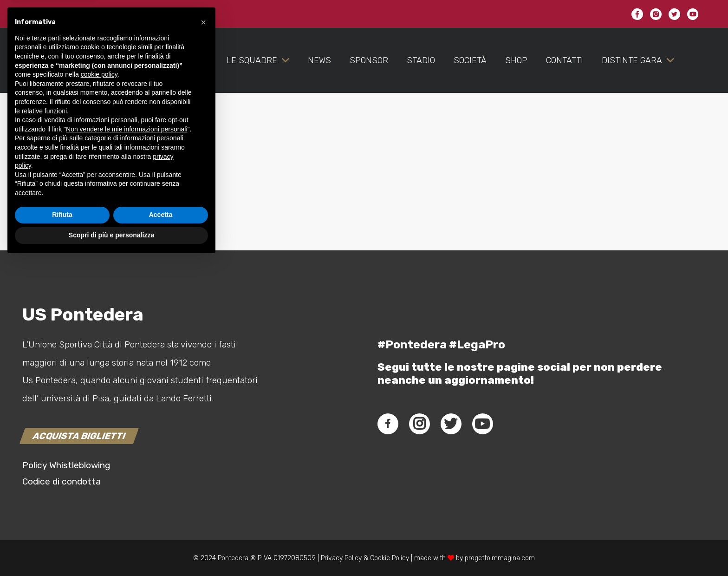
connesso (89, 207)
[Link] (86, 79)
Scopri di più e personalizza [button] (111, 550)
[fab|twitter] (451, 424)
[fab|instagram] (419, 424)
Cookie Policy (390, 558)
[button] (203, 338)
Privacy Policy (340, 558)
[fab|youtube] (482, 424)
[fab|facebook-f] (388, 424)
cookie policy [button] (99, 390)
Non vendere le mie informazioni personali (127, 445)
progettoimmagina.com (500, 558)
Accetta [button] (161, 530)
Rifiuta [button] (62, 530)
